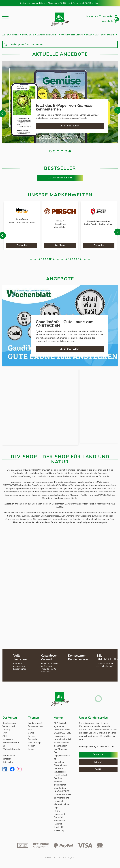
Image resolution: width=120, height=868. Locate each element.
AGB (5, 736)
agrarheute (59, 726)
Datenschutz (8, 762)
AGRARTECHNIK (62, 730)
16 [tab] (89, 259)
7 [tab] (54, 259)
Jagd (89, 35)
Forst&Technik (61, 775)
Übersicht (98, 755)
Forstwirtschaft (72, 35)
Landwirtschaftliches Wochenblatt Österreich (63, 798)
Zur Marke (22, 245)
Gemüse (58, 778)
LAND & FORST (62, 791)
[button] (5, 19)
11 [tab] (70, 259)
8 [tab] (58, 259)
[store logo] (60, 19)
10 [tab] (66, 259)
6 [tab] (70, 151)
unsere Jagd (59, 830)
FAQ (5, 733)
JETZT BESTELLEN (70, 126)
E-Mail (98, 769)
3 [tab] (58, 151)
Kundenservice (9, 723)
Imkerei (111, 35)
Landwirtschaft (47, 35)
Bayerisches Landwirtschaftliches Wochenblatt (63, 739)
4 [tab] (62, 151)
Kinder (31, 749)
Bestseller (33, 739)
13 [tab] (77, 259)
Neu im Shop (34, 743)
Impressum (8, 739)
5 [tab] (66, 151)
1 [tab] (50, 151)
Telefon (98, 762)
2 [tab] (54, 151)
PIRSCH (58, 811)
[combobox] (60, 44)
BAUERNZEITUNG (62, 733)
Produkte (28, 35)
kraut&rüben (60, 788)
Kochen (32, 746)
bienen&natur (60, 746)
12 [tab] (74, 259)
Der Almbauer (60, 749)
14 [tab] (81, 259)
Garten (99, 35)
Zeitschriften (11, 35)
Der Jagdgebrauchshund (62, 756)
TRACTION (59, 827)
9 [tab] (62, 259)
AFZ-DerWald (60, 723)
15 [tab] (85, 259)
